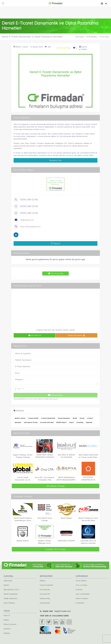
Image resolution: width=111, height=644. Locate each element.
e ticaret (90, 418)
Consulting (80, 422)
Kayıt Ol (7, 615)
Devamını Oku (55, 160)
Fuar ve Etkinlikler (83, 594)
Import (71, 422)
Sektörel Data (45, 598)
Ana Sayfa (80, 37)
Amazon (17, 143)
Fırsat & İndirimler (46, 585)
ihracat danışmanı (64, 418)
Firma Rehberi (92, 37)
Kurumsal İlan (45, 589)
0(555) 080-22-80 (29, 199)
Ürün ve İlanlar (82, 585)
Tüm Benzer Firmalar (55, 486)
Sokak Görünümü (76, 335)
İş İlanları (79, 589)
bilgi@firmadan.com (63, 611)
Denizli (18, 47)
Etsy (22, 143)
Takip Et (55, 243)
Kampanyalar (45, 603)
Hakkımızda (8, 581)
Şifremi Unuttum (10, 624)
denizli (75, 418)
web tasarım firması (31, 422)
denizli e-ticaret (20, 418)
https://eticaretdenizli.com (30, 227)
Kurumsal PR (45, 594)
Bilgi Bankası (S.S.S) (11, 589)
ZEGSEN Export (61, 422)
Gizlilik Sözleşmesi (10, 598)
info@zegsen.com (27, 220)
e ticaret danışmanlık (48, 418)
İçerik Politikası (9, 603)
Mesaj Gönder (55, 395)
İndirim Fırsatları (82, 598)
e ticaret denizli (33, 418)
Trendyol (40, 143)
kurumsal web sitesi (47, 422)
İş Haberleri (80, 603)
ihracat (82, 418)
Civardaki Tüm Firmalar (55, 549)
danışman (18, 422)
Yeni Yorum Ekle (55, 273)
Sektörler (7, 629)
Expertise (89, 422)
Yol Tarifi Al (35, 335)
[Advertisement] (55, 13)
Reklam (43, 581)
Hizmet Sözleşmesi (11, 594)
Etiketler (7, 633)
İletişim (6, 585)
